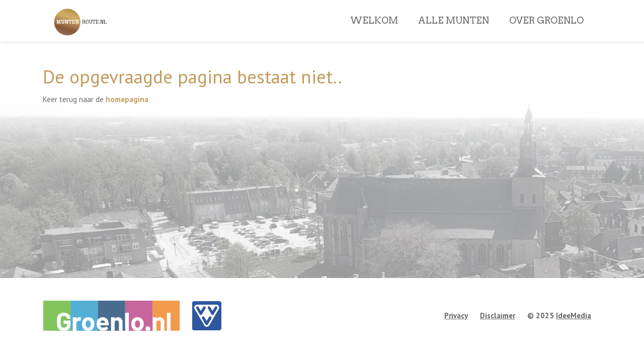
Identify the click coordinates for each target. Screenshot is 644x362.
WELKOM (374, 34)
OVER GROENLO (546, 34)
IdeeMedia (574, 315)
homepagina (127, 99)
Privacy (456, 315)
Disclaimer (498, 315)
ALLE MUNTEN (454, 34)
